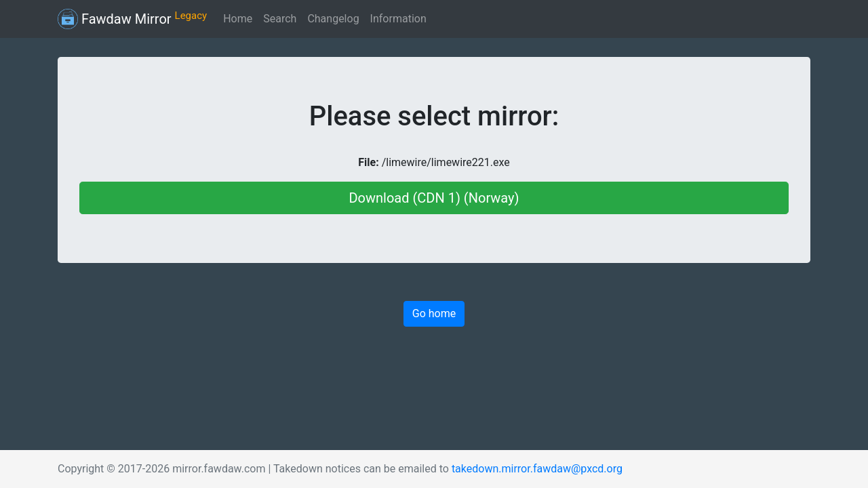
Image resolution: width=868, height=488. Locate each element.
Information (398, 19)
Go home (434, 313)
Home (238, 19)
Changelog (333, 19)
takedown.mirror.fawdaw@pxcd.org (537, 469)
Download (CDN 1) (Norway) (434, 198)
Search (280, 19)
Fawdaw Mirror (132, 19)
